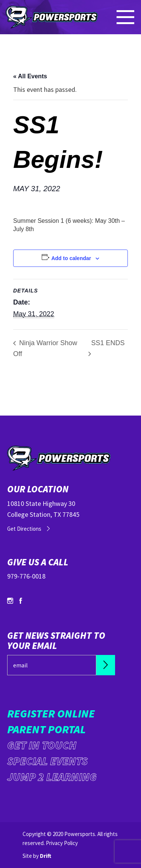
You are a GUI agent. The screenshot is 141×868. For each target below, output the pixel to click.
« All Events (30, 76)
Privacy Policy (62, 843)
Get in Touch (42, 745)
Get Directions (24, 529)
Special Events (47, 761)
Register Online (51, 713)
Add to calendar (71, 258)
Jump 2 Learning (52, 777)
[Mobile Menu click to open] (126, 17)
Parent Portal (46, 729)
